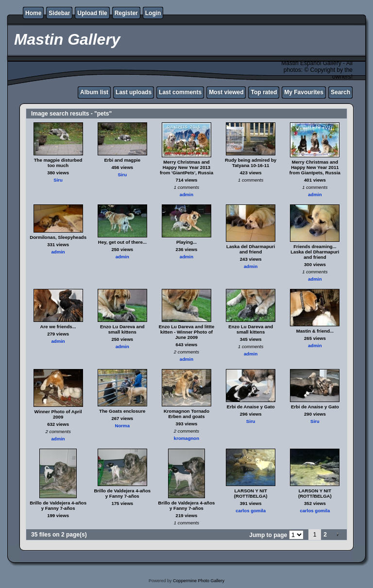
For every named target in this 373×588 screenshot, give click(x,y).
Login (153, 13)
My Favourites (304, 92)
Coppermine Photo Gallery (199, 581)
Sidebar (59, 13)
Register (126, 13)
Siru (58, 180)
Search (340, 92)
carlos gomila (251, 511)
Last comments (180, 92)
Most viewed (226, 92)
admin (186, 194)
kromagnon (186, 438)
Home (33, 13)
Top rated (264, 92)
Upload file (92, 13)
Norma (122, 426)
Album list (94, 92)
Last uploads (134, 92)
